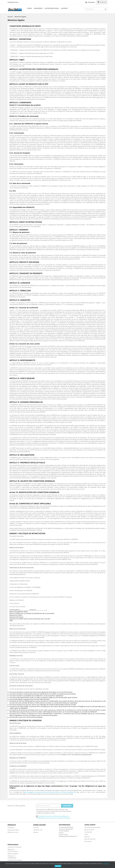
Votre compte (90, 825)
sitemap (36, 832)
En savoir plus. (106, 864)
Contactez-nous (13, 2)
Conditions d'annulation (15, 860)
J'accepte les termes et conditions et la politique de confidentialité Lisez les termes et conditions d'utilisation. (53, 817)
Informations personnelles (92, 827)
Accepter (58, 866)
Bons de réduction (90, 839)
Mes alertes (88, 841)
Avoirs (86, 834)
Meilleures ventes (13, 832)
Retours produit (89, 830)
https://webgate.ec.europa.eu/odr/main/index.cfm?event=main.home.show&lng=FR (49, 792)
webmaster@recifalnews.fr (68, 836)
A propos (36, 828)
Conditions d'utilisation (15, 847)
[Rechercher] (96, 9)
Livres (29, 8)
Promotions (11, 828)
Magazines (38, 8)
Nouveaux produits (13, 830)
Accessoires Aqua (52, 8)
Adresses (87, 837)
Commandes (88, 832)
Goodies (64, 8)
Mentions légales (13, 854)
